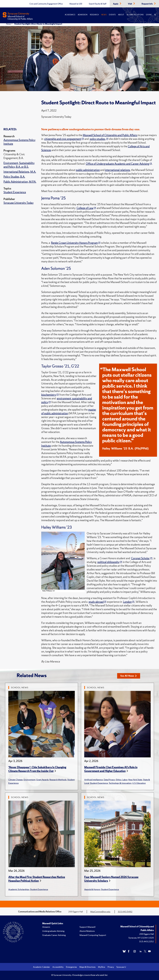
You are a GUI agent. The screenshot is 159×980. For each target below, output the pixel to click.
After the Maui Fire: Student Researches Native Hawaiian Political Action (37, 879)
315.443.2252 (146, 941)
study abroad (96, 602)
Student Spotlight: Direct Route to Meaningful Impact (38, 24)
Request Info (147, 4)
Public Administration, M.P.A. (20, 182)
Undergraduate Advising (53, 931)
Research (94, 15)
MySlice (102, 967)
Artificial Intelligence (94, 780)
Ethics (119, 780)
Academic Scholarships (19, 889)
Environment (29, 780)
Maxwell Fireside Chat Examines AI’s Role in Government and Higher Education (111, 769)
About (121, 15)
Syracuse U (121, 967)
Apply (116, 4)
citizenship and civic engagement (63, 139)
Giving (149, 15)
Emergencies (71, 967)
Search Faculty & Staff (98, 4)
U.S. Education (139, 783)
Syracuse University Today (19, 203)
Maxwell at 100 (76, 4)
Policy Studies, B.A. (14, 177)
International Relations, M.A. (20, 172)
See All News (129, 676)
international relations (117, 170)
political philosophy (108, 562)
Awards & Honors (92, 889)
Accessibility (58, 967)
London (127, 602)
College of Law (85, 208)
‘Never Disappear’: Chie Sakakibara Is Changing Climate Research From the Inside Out (37, 769)
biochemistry (49, 395)
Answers (46, 927)
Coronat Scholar (140, 558)
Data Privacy (109, 780)
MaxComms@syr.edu (100, 912)
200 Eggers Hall (147, 934)
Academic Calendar (41, 967)
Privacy (111, 967)
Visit (130, 4)
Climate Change (16, 780)
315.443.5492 (125, 912)
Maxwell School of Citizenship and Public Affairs (110, 135)
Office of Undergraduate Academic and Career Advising (117, 164)
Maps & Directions (87, 967)
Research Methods (58, 780)
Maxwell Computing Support (93, 935)
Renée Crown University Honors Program (74, 243)
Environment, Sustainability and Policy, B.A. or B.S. (19, 165)
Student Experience (15, 192)
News (104, 15)
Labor (125, 780)
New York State (135, 780)
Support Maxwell (87, 927)
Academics (70, 15)
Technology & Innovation (120, 783)
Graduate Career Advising (54, 935)
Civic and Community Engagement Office (46, 4)
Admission (83, 15)
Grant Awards (42, 780)
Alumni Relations (135, 15)
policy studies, (98, 139)
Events (112, 15)
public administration (88, 170)
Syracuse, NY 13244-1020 (141, 938)
